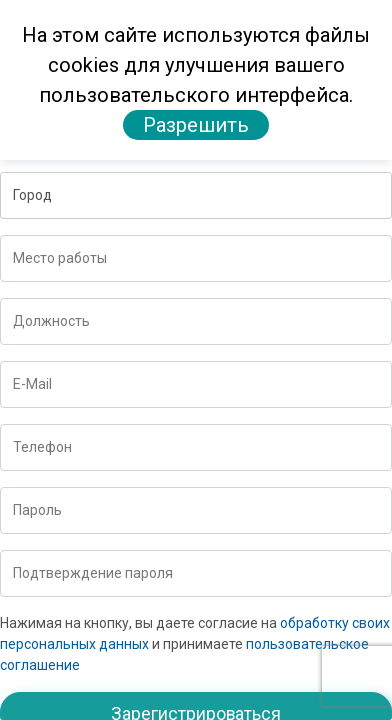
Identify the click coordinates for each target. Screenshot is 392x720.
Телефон (42, 447)
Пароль (37, 510)
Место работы (60, 258)
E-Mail (32, 384)
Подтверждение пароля (93, 573)
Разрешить (196, 125)
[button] (196, 195)
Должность (51, 321)
